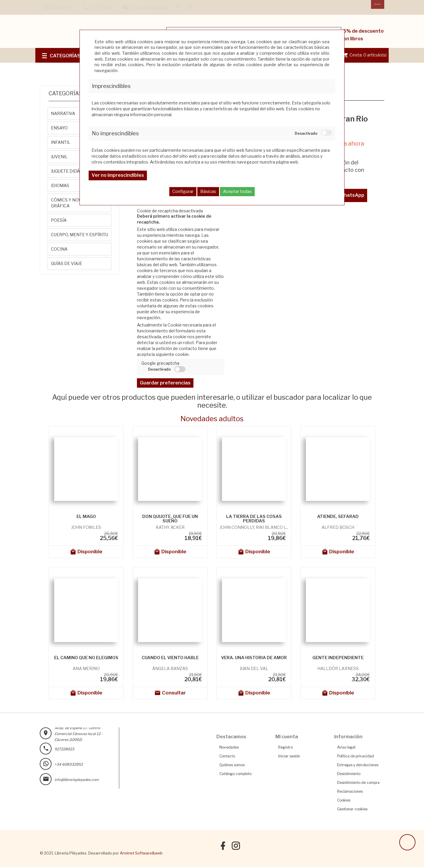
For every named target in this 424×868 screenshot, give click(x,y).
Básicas (208, 191)
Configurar (183, 191)
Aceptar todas (237, 191)
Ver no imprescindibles (118, 175)
